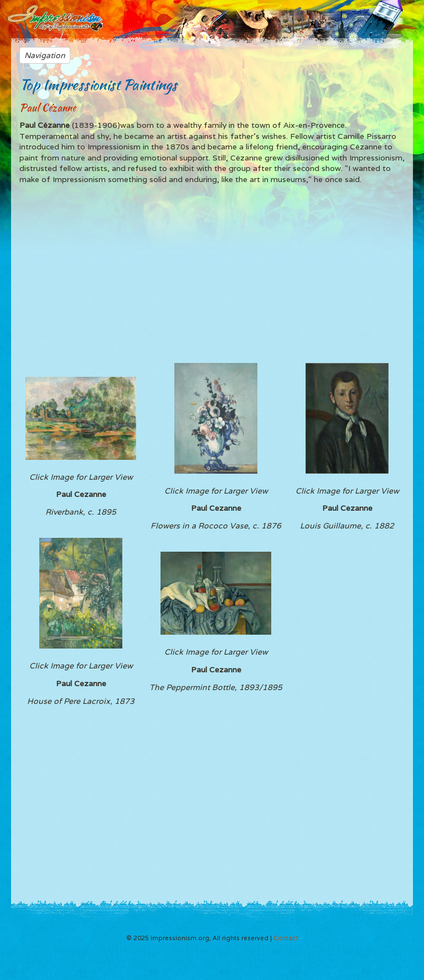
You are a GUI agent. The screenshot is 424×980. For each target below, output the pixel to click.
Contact (286, 938)
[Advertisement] (212, 273)
